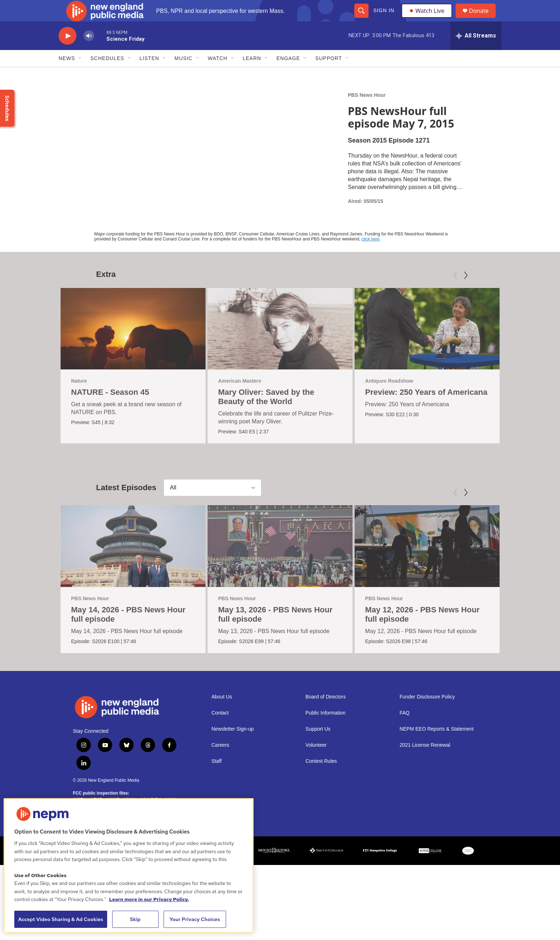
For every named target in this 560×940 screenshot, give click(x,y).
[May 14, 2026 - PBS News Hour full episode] (133, 562)
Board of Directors (326, 713)
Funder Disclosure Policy (427, 713)
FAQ (405, 729)
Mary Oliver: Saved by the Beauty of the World (266, 413)
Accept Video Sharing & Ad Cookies (61, 919)
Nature (79, 397)
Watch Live (428, 19)
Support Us (318, 745)
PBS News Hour (367, 111)
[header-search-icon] (361, 19)
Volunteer (316, 761)
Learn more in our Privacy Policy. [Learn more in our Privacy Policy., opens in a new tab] (149, 899)
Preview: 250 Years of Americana (426, 408)
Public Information (325, 729)
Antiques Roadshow (389, 397)
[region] (129, 866)
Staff (217, 777)
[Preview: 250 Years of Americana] (427, 345)
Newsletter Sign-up (232, 745)
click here (371, 255)
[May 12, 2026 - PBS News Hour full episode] (427, 562)
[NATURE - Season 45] (133, 345)
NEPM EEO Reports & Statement (437, 745)
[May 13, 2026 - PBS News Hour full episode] (280, 562)
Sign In (383, 19)
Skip (135, 919)
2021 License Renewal (425, 761)
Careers (220, 761)
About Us (222, 713)
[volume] (89, 52)
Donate (483, 19)
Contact (220, 729)
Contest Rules (321, 777)
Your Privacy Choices (195, 919)
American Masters (240, 397)
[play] (67, 52)
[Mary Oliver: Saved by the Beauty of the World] (280, 345)
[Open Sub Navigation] (80, 74)
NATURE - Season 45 (110, 408)
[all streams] (476, 52)
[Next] (466, 292)
